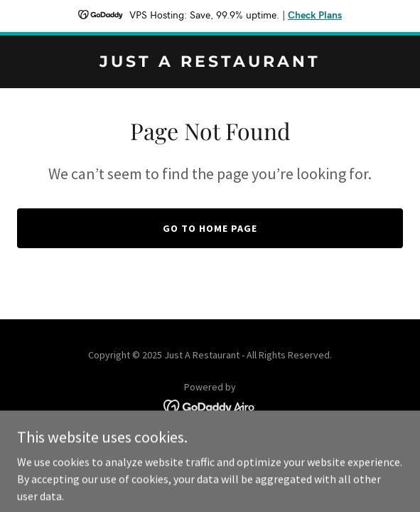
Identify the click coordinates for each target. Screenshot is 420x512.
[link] (210, 63)
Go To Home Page (210, 228)
